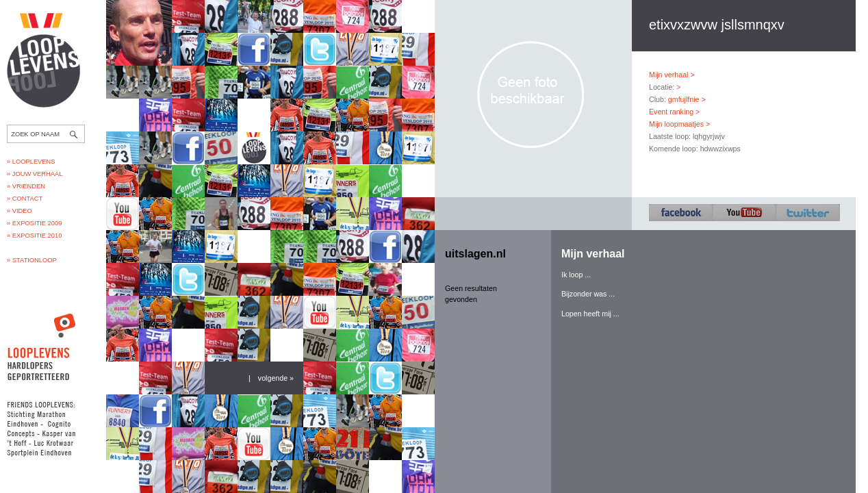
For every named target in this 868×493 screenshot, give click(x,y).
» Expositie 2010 (34, 236)
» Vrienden (26, 186)
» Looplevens (31, 162)
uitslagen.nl (475, 254)
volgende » (276, 378)
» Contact (25, 199)
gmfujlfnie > (687, 99)
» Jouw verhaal (35, 174)
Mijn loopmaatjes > (679, 124)
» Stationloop (32, 260)
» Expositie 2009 (34, 223)
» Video (20, 211)
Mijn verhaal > (672, 75)
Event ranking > (674, 112)
